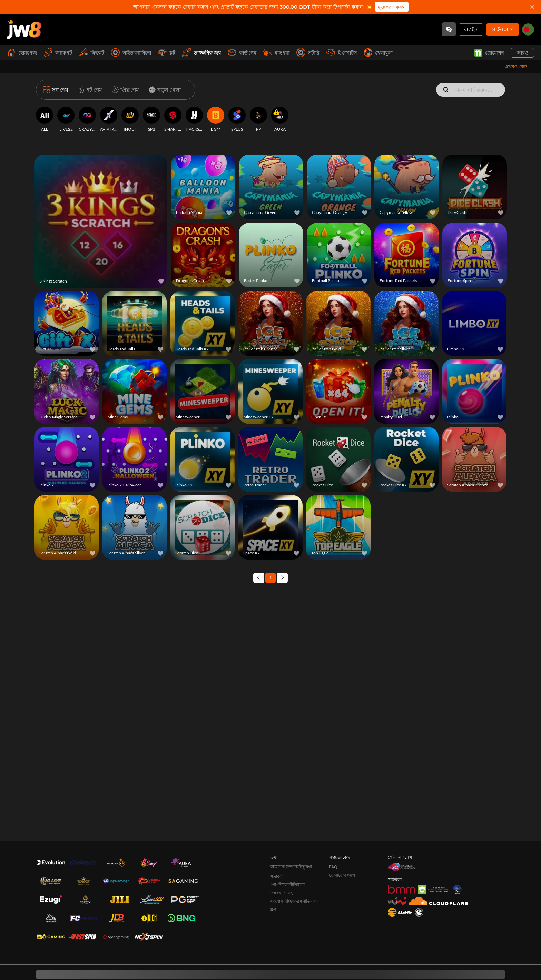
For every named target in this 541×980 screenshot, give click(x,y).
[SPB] (151, 119)
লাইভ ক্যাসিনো (131, 53)
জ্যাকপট (58, 53)
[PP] (258, 119)
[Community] (449, 29)
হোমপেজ (22, 53)
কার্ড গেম (242, 53)
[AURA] (280, 119)
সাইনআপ (503, 29)
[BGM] (216, 119)
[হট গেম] (89, 90)
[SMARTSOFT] (173, 119)
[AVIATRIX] (109, 119)
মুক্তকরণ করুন (392, 7)
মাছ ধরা (276, 53)
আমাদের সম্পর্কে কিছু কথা (291, 828)
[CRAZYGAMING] (87, 119)
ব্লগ (273, 870)
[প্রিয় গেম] (124, 90)
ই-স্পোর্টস (342, 53)
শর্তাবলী (277, 837)
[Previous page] (258, 578)
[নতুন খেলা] (164, 90)
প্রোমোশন (489, 53)
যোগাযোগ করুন (342, 836)
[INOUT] (130, 119)
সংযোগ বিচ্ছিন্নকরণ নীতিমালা (294, 862)
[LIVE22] (66, 119)
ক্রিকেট (92, 53)
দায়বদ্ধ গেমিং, (282, 854)
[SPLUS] (237, 119)
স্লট (167, 53)
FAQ (333, 828)
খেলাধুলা (378, 53)
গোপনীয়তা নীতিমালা (288, 846)
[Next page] (283, 578)
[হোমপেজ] (24, 29)
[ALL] (45, 119)
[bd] (528, 29)
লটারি (308, 53)
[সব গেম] (56, 90)
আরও (522, 53)
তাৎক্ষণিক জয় (201, 53)
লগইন (471, 29)
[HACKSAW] (194, 119)
